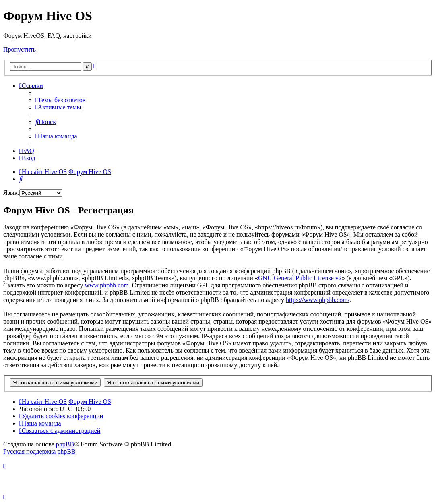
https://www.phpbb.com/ (318, 300)
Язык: (11, 193)
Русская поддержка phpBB (39, 451)
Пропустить (20, 49)
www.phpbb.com (107, 285)
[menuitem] (60, 100)
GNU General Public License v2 (300, 278)
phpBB (65, 444)
